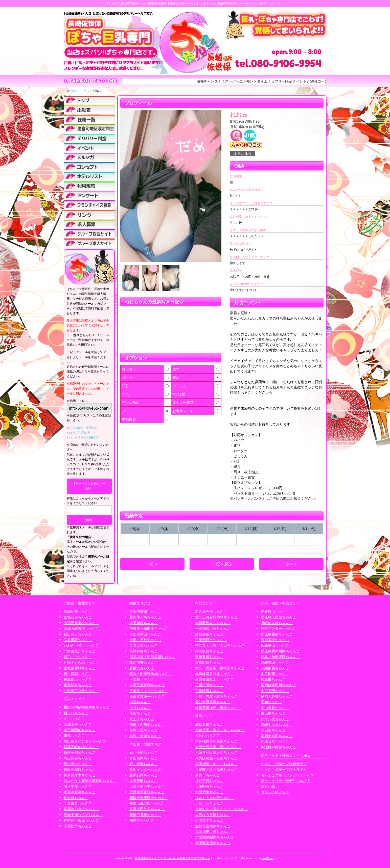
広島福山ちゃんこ (275, 645)
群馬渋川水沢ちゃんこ (81, 809)
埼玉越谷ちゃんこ (144, 623)
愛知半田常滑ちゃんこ (213, 702)
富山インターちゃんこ (147, 769)
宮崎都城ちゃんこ (275, 662)
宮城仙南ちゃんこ (78, 611)
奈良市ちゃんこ (208, 775)
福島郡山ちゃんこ (78, 679)
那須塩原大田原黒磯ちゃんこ (152, 657)
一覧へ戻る (222, 564)
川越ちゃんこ (74, 735)
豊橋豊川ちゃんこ (209, 657)
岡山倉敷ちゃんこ (275, 708)
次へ (291, 564)
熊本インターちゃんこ (279, 628)
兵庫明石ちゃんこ (209, 786)
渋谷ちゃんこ (140, 708)
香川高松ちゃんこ (275, 640)
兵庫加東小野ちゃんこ (213, 832)
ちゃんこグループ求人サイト (284, 769)
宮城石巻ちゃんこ (78, 617)
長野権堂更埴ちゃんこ (147, 792)
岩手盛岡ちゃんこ (78, 674)
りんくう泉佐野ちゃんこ (215, 798)
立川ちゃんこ (74, 718)
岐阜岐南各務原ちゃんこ (215, 674)
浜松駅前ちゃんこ (209, 662)
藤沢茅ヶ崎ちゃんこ (145, 617)
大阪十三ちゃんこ (209, 803)
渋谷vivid (268, 786)
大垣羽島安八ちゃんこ (213, 623)
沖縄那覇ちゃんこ (275, 668)
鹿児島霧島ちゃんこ (277, 634)
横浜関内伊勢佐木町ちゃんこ (87, 707)
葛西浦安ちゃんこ (144, 662)
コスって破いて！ (275, 792)
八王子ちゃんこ (142, 719)
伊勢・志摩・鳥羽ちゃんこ (216, 696)
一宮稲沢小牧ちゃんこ (213, 628)
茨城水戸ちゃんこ (78, 724)
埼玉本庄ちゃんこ (78, 786)
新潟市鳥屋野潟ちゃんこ (149, 798)
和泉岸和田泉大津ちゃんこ (216, 752)
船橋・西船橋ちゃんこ (147, 725)
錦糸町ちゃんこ (76, 798)
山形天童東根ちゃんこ (81, 623)
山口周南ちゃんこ (275, 674)
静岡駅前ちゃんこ (209, 651)
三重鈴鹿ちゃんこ (209, 691)
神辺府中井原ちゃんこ (279, 747)
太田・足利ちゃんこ (145, 640)
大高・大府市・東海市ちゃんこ (220, 668)
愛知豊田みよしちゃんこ (215, 679)
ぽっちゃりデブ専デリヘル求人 (286, 781)
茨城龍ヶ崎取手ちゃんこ (149, 628)
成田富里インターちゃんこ (85, 741)
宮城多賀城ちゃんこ (80, 668)
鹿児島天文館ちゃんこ (279, 617)
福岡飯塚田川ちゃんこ (279, 685)
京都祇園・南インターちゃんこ (220, 730)
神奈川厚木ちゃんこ (80, 775)
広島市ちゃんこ (273, 679)
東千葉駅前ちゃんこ (80, 730)
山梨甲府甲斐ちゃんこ (147, 786)
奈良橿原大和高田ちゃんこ (216, 741)
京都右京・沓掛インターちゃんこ (222, 809)
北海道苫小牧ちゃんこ (81, 691)
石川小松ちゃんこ (144, 752)
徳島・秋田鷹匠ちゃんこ (280, 657)
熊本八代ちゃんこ (275, 719)
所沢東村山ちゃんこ (145, 634)
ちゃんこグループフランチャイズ (287, 775)
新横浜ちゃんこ (142, 668)
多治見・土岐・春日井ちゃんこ (220, 645)
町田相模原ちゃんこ (80, 769)
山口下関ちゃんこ (275, 691)
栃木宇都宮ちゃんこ (80, 752)
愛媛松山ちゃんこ (275, 611)
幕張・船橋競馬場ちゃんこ (151, 674)
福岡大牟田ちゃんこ (277, 736)
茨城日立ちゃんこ (144, 730)
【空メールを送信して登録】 (89, 486)
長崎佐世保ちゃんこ (277, 623)
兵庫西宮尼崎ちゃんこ (213, 843)
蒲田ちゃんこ (140, 713)
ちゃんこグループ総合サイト (284, 764)
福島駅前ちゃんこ (78, 685)
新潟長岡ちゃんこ (144, 775)
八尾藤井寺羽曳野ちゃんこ (216, 769)
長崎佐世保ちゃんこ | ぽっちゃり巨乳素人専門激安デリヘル (173, 858)
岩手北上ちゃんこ (78, 657)
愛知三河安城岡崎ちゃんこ (216, 617)
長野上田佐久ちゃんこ (147, 809)
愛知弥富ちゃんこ (209, 634)
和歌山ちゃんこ (208, 735)
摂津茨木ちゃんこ (209, 820)
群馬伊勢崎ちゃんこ (145, 611)
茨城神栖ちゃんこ (144, 651)
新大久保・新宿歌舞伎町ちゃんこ (90, 781)
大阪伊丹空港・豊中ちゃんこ (218, 747)
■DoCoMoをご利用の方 (83, 428)
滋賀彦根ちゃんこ (209, 724)
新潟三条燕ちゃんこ (145, 815)
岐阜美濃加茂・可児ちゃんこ (218, 708)
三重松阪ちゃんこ (209, 685)
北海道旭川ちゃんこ (80, 651)
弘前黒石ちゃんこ (78, 640)
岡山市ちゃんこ (273, 730)
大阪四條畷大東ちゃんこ (215, 837)
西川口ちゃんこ (76, 713)
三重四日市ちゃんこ (211, 640)
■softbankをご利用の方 (83, 437)
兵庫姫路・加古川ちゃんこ (216, 764)
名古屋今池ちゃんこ (211, 611)
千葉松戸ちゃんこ (78, 826)
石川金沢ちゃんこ (144, 764)
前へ (152, 564)
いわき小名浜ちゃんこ (81, 645)
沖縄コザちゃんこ (275, 741)
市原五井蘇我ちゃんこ (147, 685)
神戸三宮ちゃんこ (209, 781)
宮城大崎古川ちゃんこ (81, 628)
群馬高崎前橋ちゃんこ (81, 747)
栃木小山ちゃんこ (78, 764)
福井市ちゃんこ (142, 820)
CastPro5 (267, 858)
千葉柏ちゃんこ (142, 679)
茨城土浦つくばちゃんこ (83, 815)
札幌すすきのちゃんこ (81, 662)
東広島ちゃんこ (273, 713)
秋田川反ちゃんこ (78, 634)
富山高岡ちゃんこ (144, 758)
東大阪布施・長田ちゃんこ (216, 758)
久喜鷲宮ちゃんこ (144, 645)
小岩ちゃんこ (140, 702)
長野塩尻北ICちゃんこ (147, 803)
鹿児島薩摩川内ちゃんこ (280, 651)
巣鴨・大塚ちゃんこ (145, 736)
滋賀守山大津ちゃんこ (213, 826)
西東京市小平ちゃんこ (147, 696)
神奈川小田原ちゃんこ (81, 820)
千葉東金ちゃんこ (78, 803)
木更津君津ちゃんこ (80, 792)
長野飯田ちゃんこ (144, 781)
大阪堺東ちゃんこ (209, 792)
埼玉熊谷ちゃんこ (78, 758)
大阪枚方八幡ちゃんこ (213, 815)
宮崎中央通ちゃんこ (277, 725)
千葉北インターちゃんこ (149, 691)
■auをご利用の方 (78, 432)
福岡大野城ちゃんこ (277, 696)
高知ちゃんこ (271, 702)
